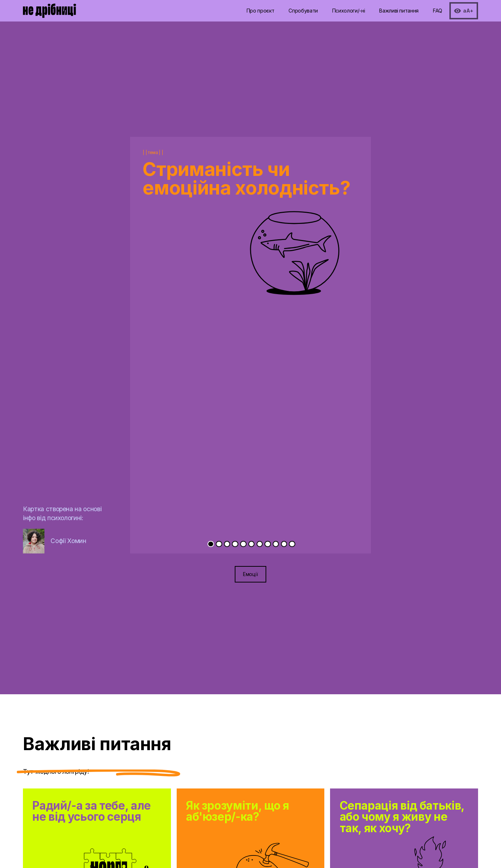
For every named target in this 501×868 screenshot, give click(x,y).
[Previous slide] (190, 318)
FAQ (438, 11)
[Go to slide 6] (251, 544)
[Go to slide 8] (268, 544)
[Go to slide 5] (243, 544)
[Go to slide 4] (235, 544)
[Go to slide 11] (292, 544)
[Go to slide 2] (219, 544)
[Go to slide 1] (211, 544)
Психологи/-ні (349, 11)
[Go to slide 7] (260, 544)
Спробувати (303, 11)
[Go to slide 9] (276, 544)
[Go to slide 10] (284, 544)
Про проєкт (261, 11)
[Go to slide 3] (227, 544)
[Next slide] (311, 318)
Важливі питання (399, 11)
